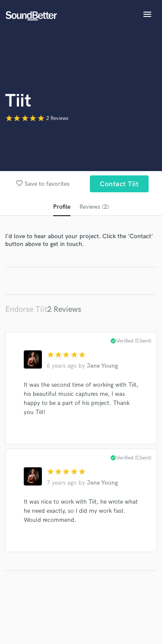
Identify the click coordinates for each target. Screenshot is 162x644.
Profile (62, 207)
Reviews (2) (94, 207)
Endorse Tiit (26, 309)
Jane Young (102, 366)
